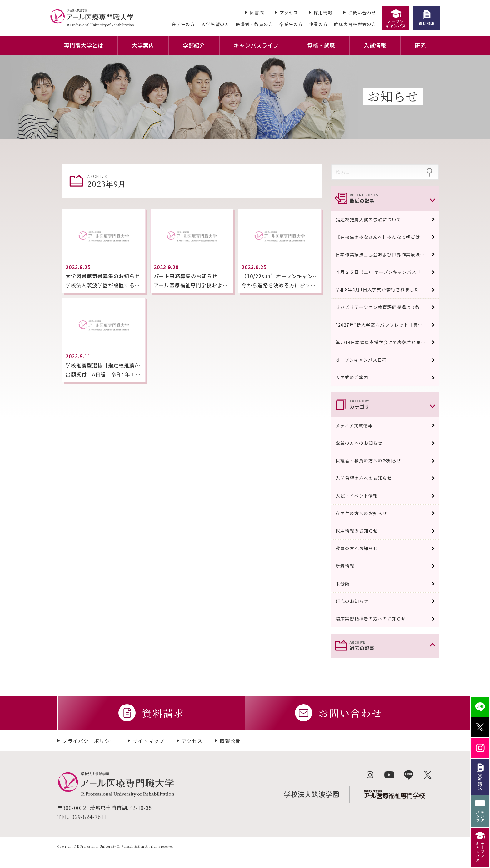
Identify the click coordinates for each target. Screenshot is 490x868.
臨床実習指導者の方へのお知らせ (375, 619)
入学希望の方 (215, 24)
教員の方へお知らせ (361, 548)
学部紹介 (194, 45)
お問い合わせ (362, 13)
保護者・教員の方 (254, 24)
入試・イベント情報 (361, 496)
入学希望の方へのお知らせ (368, 478)
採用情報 (323, 13)
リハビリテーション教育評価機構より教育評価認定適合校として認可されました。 (387, 307)
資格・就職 (321, 45)
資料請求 (427, 23)
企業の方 (318, 24)
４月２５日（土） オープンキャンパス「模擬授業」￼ (387, 272)
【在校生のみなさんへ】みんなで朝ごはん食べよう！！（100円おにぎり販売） (387, 237)
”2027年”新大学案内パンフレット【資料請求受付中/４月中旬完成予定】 (387, 325)
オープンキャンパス (396, 23)
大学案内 (143, 45)
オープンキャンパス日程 (361, 360)
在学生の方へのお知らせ (365, 513)
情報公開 (230, 741)
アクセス (289, 13)
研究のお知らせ (356, 601)
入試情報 (375, 45)
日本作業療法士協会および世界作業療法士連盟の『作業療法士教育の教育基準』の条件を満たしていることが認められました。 (387, 254)
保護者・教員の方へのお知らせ (372, 460)
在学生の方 (183, 24)
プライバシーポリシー (89, 741)
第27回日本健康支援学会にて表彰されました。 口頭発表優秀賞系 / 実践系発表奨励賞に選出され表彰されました (387, 342)
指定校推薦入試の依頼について (368, 219)
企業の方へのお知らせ (363, 443)
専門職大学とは (84, 45)
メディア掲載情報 (358, 425)
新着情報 (349, 566)
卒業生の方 (291, 24)
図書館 (257, 13)
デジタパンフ (480, 816)
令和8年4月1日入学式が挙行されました (377, 289)
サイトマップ (148, 741)
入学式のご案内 (352, 377)
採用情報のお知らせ (361, 531)
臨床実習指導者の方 (355, 24)
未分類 (347, 584)
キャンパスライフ (256, 45)
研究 (420, 45)
